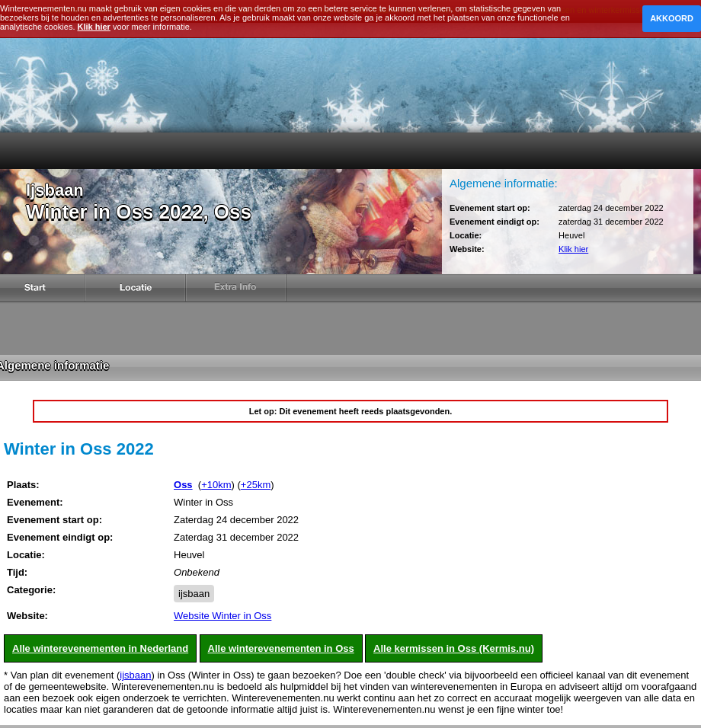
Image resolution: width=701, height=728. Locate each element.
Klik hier (573, 249)
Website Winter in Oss (222, 616)
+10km (216, 485)
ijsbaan (194, 594)
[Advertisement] (351, 332)
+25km (256, 485)
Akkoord (672, 18)
